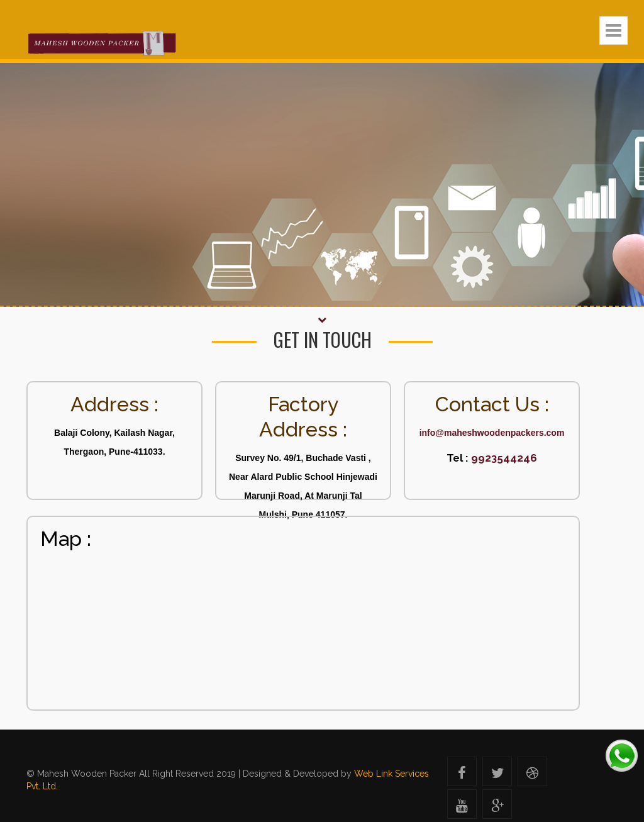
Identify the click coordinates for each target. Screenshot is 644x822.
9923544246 (503, 458)
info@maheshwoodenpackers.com (492, 433)
